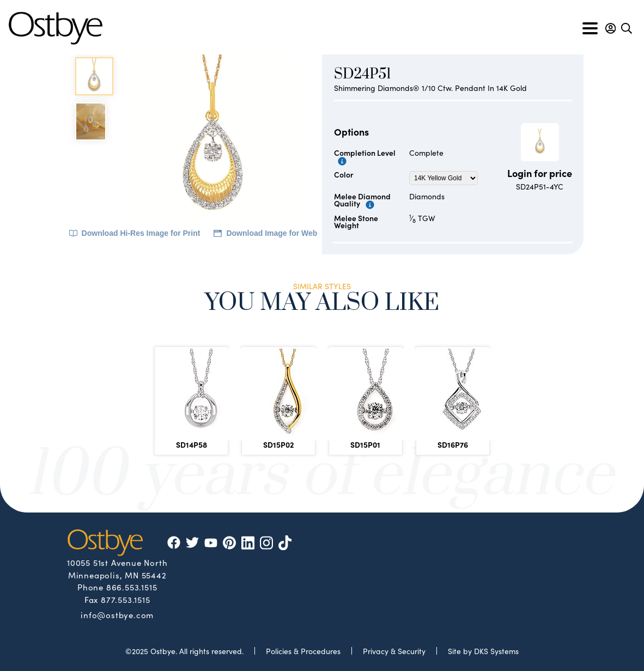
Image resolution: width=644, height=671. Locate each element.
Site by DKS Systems (483, 651)
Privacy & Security (394, 651)
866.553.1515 (132, 587)
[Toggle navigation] (590, 28)
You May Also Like (322, 304)
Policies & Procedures (303, 651)
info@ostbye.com (117, 614)
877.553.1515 (126, 599)
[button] (610, 28)
